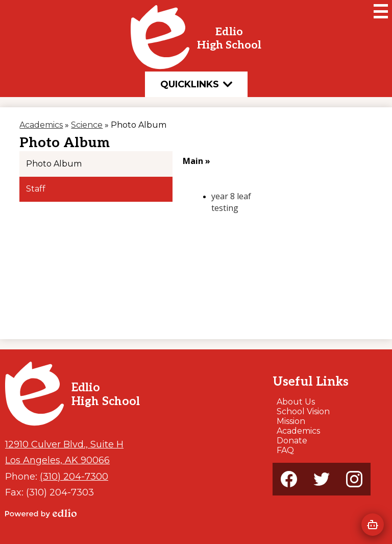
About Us (296, 402)
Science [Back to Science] (87, 125)
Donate (292, 441)
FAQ (285, 450)
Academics (298, 431)
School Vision (303, 411)
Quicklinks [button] (196, 84)
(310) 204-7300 (74, 476)
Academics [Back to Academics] (41, 125)
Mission (291, 421)
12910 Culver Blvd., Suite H (64, 444)
